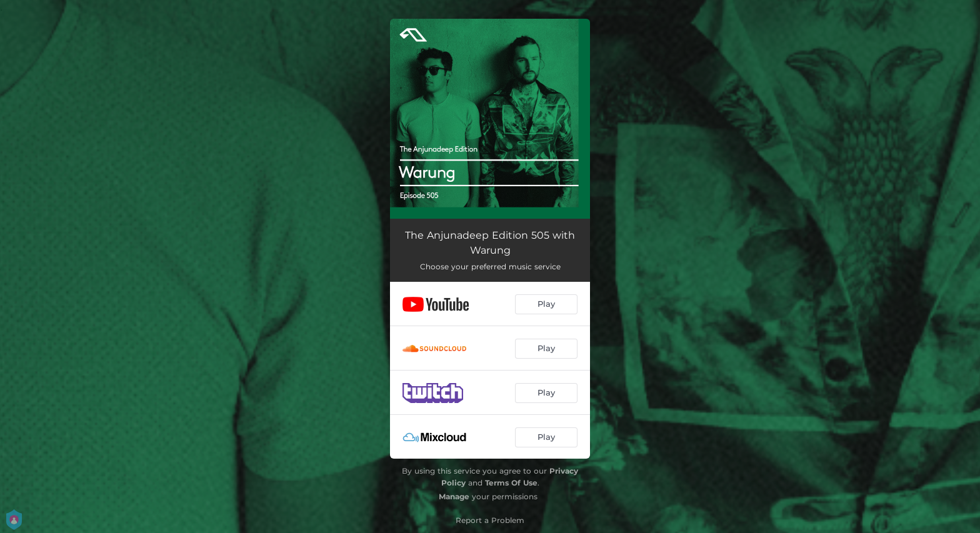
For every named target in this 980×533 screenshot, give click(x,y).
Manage (454, 496)
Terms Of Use (511, 483)
